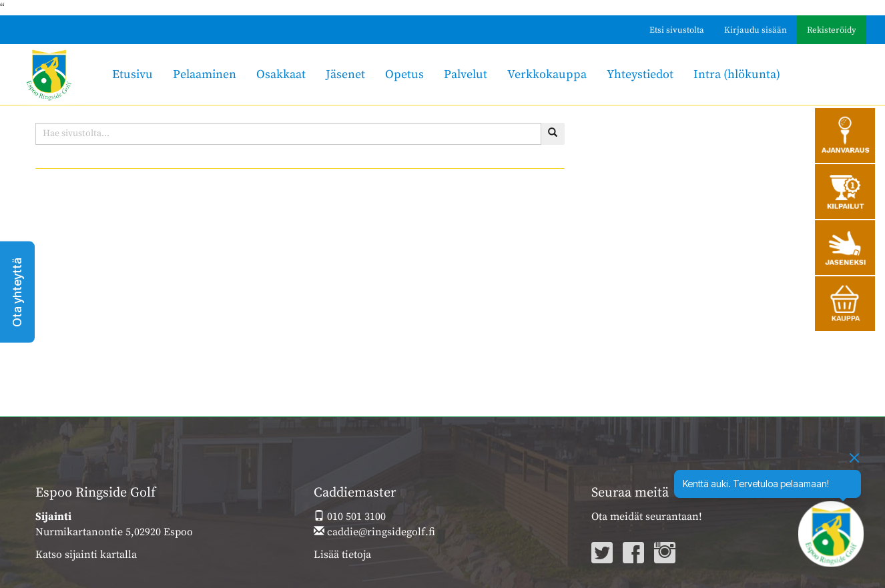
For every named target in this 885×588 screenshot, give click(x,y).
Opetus (404, 74)
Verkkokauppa (547, 74)
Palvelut (466, 74)
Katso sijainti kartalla (86, 555)
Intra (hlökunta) (737, 74)
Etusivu (132, 74)
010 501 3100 (350, 517)
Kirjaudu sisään (756, 30)
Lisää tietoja (342, 555)
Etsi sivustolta (677, 30)
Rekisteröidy (832, 30)
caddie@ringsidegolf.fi (374, 532)
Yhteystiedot (640, 74)
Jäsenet (345, 74)
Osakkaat (281, 74)
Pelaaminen (205, 74)
